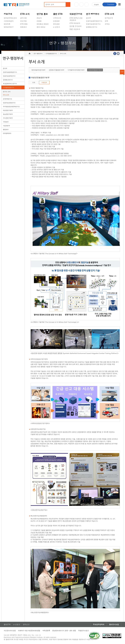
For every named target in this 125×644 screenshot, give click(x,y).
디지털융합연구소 (9, 87)
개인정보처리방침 (10, 631)
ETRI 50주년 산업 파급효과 (76, 19)
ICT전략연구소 (8, 99)
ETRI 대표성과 (75, 23)
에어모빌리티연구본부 (38, 70)
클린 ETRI (58, 14)
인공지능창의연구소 (93, 24)
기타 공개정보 (110, 29)
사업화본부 (6, 126)
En (97, 4)
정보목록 (7, 24)
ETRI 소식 (25, 14)
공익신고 (56, 32)
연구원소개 (109, 18)
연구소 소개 (7, 92)
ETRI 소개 (109, 14)
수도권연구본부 (8, 118)
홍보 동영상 (41, 27)
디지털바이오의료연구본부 (76, 70)
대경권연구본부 (8, 110)
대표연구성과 (76, 14)
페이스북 (87, 4)
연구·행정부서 (93, 14)
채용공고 (23, 27)
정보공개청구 (9, 27)
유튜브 (76, 4)
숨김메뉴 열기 (5, 30)
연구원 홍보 (42, 14)
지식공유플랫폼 (75, 35)
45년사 (39, 18)
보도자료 (23, 21)
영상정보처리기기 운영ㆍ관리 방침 (64, 631)
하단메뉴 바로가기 (0, 0)
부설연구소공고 (84, 631)
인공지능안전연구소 (9, 103)
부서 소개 (6, 95)
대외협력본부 (7, 133)
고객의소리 (57, 18)
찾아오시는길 (114, 624)
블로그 (81, 4)
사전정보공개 (9, 21)
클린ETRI (7, 624)
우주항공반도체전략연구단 (11, 106)
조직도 (107, 24)
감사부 (88, 18)
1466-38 (38, 635)
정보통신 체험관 (43, 24)
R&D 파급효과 (75, 29)
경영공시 (7, 32)
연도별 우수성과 (76, 26)
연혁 (106, 21)
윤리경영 (56, 24)
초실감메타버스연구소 (94, 32)
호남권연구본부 (8, 114)
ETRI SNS (24, 24)
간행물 (39, 21)
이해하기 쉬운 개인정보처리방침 (29, 631)
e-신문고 (56, 27)
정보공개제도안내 (10, 18)
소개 (34, 82)
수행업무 (44, 82)
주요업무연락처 (99, 624)
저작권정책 (46, 631)
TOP (122, 72)
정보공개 (8, 14)
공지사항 (23, 18)
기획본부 (6, 122)
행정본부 (6, 129)
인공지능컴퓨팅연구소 (94, 21)
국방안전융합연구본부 (95, 70)
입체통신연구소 (92, 27)
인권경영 (56, 21)
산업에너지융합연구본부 (57, 70)
